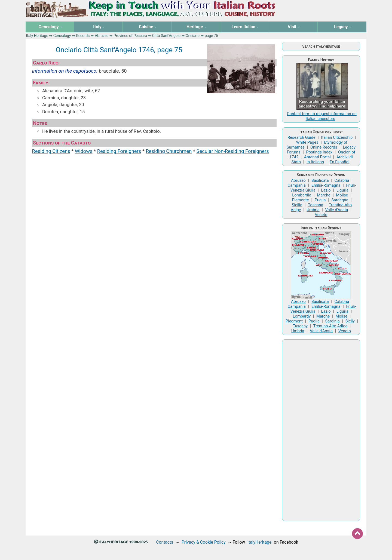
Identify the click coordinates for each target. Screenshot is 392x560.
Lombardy (302, 316)
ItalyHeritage (259, 542)
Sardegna (340, 200)
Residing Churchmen (169, 151)
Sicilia (297, 205)
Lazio (326, 190)
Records (83, 36)
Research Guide (301, 137)
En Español (339, 162)
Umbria (313, 210)
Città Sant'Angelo (166, 36)
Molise (342, 195)
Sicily (350, 321)
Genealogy (62, 36)
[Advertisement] (321, 430)
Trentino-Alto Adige (330, 326)
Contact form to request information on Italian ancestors (322, 116)
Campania (297, 185)
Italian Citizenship (337, 137)
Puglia (320, 200)
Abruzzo (102, 36)
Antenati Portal (317, 157)
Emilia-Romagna (326, 185)
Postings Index (319, 152)
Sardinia (333, 321)
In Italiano (315, 162)
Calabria (342, 180)
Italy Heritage (37, 36)
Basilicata (320, 180)
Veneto (321, 215)
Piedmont (294, 321)
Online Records (324, 147)
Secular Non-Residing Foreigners (232, 151)
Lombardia (302, 195)
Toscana (316, 205)
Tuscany (300, 326)
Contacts (165, 542)
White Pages (307, 142)
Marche (324, 195)
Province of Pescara (130, 36)
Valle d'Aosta (337, 210)
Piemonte (300, 200)
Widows (84, 151)
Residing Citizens (51, 151)
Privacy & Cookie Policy (204, 542)
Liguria (342, 190)
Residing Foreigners (119, 151)
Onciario (193, 36)
